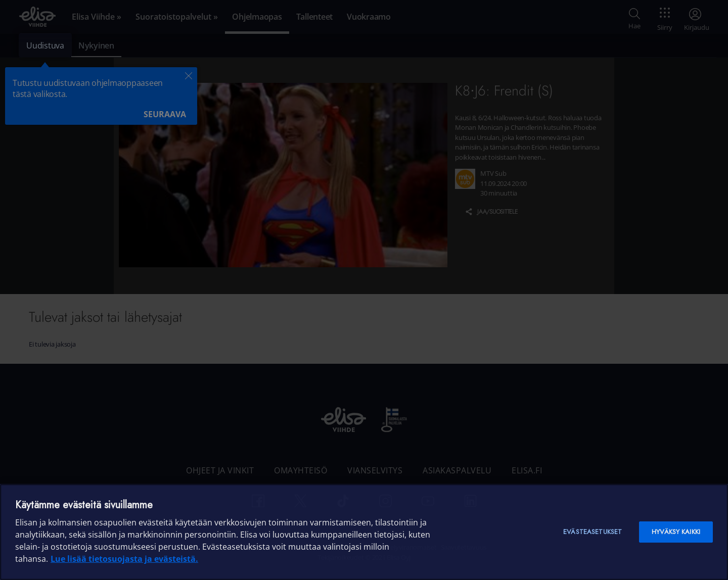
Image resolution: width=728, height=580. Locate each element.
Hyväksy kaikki (676, 532)
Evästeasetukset (593, 532)
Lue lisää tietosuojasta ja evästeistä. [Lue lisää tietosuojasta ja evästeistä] (124, 559)
